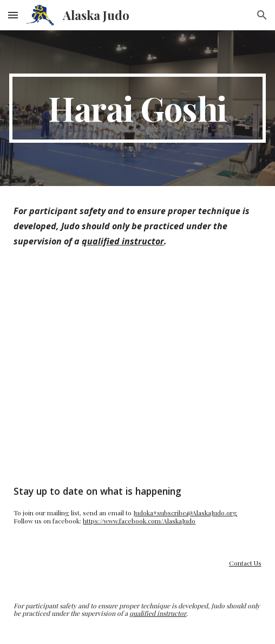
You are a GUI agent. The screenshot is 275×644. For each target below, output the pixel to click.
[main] (137, 108)
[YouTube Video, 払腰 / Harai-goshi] (137, 366)
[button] (13, 15)
